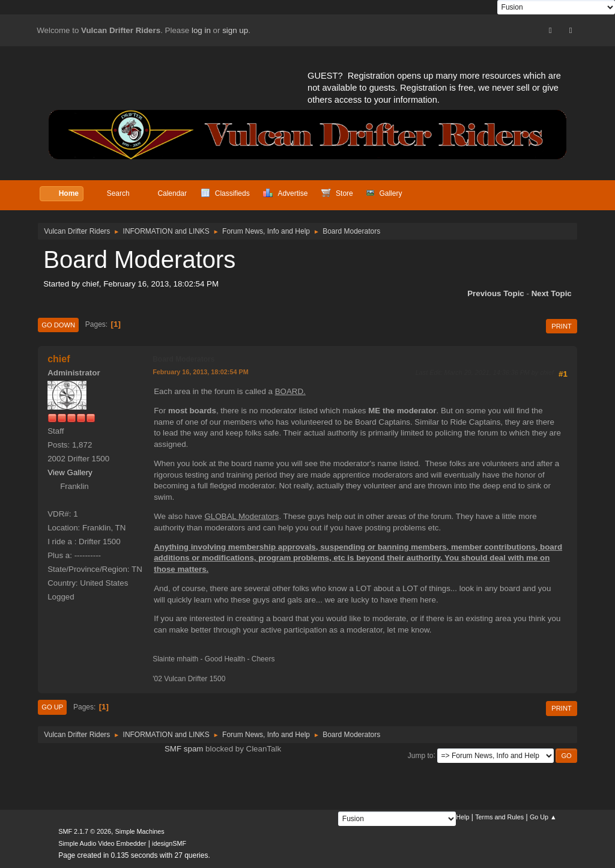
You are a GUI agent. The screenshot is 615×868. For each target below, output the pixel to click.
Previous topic (496, 293)
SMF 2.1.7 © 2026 (85, 831)
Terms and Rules (499, 817)
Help (462, 817)
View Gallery (70, 472)
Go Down (58, 325)
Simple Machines (140, 831)
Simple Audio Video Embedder (102, 843)
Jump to (421, 755)
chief (59, 359)
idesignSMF (169, 843)
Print (562, 326)
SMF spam (184, 749)
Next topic (552, 293)
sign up (235, 30)
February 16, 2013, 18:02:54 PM (200, 372)
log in (201, 30)
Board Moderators (183, 359)
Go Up (52, 707)
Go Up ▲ (543, 817)
